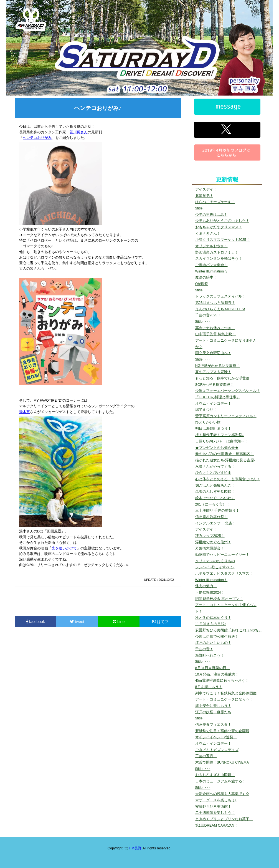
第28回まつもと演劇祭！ (215, 303)
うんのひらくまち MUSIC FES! (220, 309)
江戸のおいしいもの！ (213, 643)
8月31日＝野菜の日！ (213, 668)
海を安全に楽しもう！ (213, 706)
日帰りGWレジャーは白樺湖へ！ (222, 441)
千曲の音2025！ (208, 315)
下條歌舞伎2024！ (210, 592)
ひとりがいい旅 (208, 422)
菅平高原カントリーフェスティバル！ (226, 416)
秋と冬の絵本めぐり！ (213, 618)
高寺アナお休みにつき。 (215, 328)
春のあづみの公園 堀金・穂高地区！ (225, 454)
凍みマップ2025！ (210, 536)
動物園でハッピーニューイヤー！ (222, 555)
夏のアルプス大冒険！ (213, 372)
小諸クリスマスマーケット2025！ (223, 240)
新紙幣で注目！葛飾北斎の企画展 (222, 731)
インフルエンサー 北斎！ (216, 523)
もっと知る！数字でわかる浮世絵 (222, 378)
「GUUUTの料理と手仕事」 (218, 397)
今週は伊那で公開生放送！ (217, 637)
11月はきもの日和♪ (211, 624)
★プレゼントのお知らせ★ (217, 448)
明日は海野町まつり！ (213, 429)
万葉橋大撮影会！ (210, 548)
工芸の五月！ (206, 756)
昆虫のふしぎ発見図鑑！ (215, 492)
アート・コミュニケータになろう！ (224, 699)
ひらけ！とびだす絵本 (213, 473)
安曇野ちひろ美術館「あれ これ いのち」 (229, 630)
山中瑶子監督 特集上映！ (216, 334)
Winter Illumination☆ (211, 271)
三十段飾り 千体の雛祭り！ (217, 511)
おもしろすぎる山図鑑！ (215, 775)
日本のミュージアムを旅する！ (220, 781)
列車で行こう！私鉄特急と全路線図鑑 (226, 693)
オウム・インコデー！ (213, 404)
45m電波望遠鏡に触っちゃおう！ (222, 681)
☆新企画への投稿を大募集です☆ (222, 794)
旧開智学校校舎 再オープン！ (219, 599)
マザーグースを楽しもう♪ (216, 800)
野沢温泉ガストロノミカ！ (217, 252)
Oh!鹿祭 (202, 284)
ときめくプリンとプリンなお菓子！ (224, 819)
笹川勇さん (79, 132)
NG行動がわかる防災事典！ (218, 366)
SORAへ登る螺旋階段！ (215, 385)
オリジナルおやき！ (211, 246)
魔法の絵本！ (206, 277)
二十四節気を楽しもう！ (215, 813)
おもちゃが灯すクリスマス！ (219, 227)
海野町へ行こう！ (210, 656)
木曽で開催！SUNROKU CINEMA (222, 762)
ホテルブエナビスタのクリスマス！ (224, 574)
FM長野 (135, 848)
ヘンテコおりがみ (37, 138)
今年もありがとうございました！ (222, 221)
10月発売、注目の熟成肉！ (217, 674)
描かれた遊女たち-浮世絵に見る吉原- (225, 460)
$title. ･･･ (203, 208)
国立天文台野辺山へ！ (213, 353)
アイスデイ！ (206, 189)
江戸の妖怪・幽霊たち (213, 712)
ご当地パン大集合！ (211, 265)
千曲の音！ (204, 649)
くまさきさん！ (208, 234)
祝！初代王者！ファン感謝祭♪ (220, 435)
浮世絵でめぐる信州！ (213, 542)
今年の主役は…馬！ (211, 215)
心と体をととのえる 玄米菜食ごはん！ (228, 479)
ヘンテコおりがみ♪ (98, 108)
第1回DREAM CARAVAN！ (217, 826)
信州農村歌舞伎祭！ (211, 517)
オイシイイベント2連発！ (216, 737)
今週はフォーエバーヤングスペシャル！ (228, 391)
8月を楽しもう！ (209, 687)
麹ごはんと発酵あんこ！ (215, 486)
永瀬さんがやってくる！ (215, 467)
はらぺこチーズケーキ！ (215, 202)
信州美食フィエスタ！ (213, 725)
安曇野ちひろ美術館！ (213, 807)
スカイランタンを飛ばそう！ (219, 259)
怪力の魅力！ (206, 586)
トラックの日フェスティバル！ (220, 296)
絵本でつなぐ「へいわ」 (215, 498)
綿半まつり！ (206, 410)
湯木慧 (25, 412)
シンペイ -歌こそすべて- (215, 567)
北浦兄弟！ (204, 196)
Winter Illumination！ (211, 580)
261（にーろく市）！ (213, 504)
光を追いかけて (64, 548)
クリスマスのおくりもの (215, 561)
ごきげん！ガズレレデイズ (217, 750)
